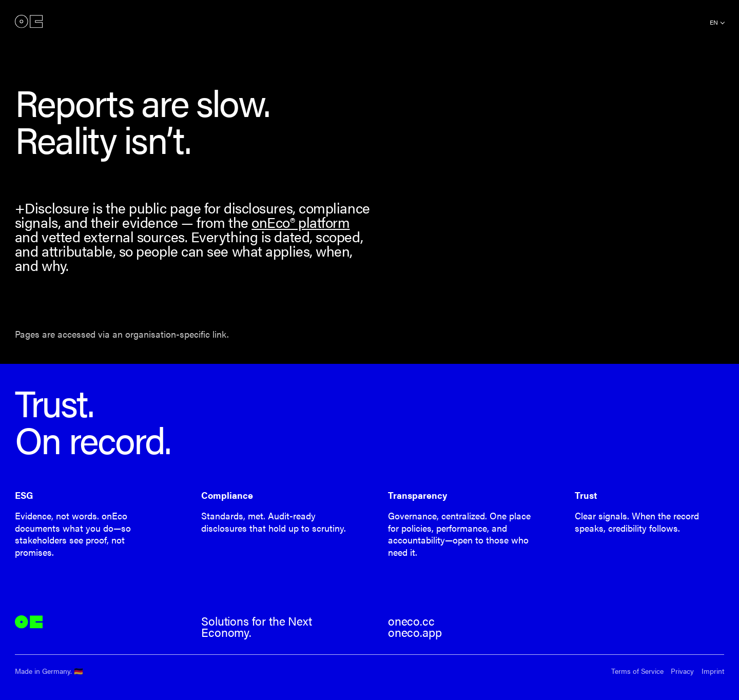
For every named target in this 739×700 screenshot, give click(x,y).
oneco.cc (411, 621)
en (714, 22)
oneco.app (415, 632)
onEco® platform (300, 222)
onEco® (29, 22)
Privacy (682, 671)
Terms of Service (637, 671)
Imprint (713, 671)
